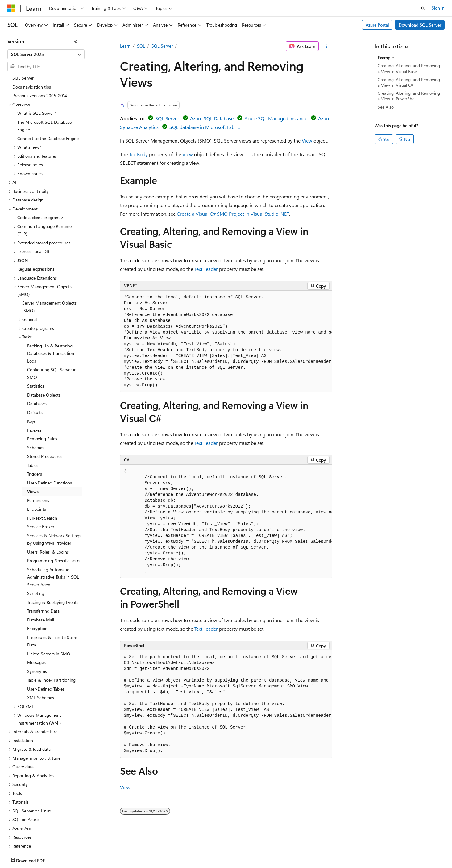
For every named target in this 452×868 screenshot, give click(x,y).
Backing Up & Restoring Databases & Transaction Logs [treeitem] (51, 320)
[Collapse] (76, 41)
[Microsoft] (11, 8)
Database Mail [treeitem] (41, 586)
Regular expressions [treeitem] (36, 235)
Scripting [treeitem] (36, 560)
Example (386, 58)
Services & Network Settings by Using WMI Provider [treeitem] (54, 506)
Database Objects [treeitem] (44, 361)
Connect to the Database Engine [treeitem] (48, 105)
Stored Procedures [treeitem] (45, 423)
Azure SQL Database (212, 118)
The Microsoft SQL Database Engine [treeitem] (44, 92)
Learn (125, 46)
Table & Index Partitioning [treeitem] (51, 646)
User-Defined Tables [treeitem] (46, 655)
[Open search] (423, 8)
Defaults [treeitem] (35, 379)
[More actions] (327, 46)
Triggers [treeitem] (35, 440)
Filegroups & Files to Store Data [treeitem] (52, 608)
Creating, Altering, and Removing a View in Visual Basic (409, 68)
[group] (226, 341)
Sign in (438, 8)
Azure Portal (377, 25)
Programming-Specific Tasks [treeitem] (54, 527)
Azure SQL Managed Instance (276, 118)
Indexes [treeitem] (34, 396)
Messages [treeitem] (36, 629)
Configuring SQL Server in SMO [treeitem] (52, 340)
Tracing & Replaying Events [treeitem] (53, 569)
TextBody (138, 154)
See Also (386, 107)
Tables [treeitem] (33, 432)
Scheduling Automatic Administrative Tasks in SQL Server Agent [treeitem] (53, 543)
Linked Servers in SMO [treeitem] (49, 620)
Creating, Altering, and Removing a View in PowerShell (409, 96)
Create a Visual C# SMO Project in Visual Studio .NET (233, 214)
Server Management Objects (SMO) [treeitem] (49, 273)
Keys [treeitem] (31, 387)
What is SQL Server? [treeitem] (37, 79)
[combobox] (46, 54)
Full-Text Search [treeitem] (42, 484)
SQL (141, 46)
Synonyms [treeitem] (37, 638)
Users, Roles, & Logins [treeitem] (48, 518)
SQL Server (162, 46)
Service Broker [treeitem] (41, 493)
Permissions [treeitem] (38, 467)
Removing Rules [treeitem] (42, 405)
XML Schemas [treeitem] (41, 664)
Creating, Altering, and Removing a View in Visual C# (409, 82)
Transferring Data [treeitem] (43, 577)
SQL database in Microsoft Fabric (205, 127)
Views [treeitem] (33, 458)
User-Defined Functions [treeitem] (50, 449)
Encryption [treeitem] (37, 595)
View (307, 141)
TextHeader (206, 269)
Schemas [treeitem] (36, 414)
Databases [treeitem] (37, 370)
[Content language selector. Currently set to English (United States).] (36, 859)
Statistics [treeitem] (36, 352)
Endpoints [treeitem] (37, 475)
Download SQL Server (420, 25)
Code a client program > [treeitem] (41, 184)
